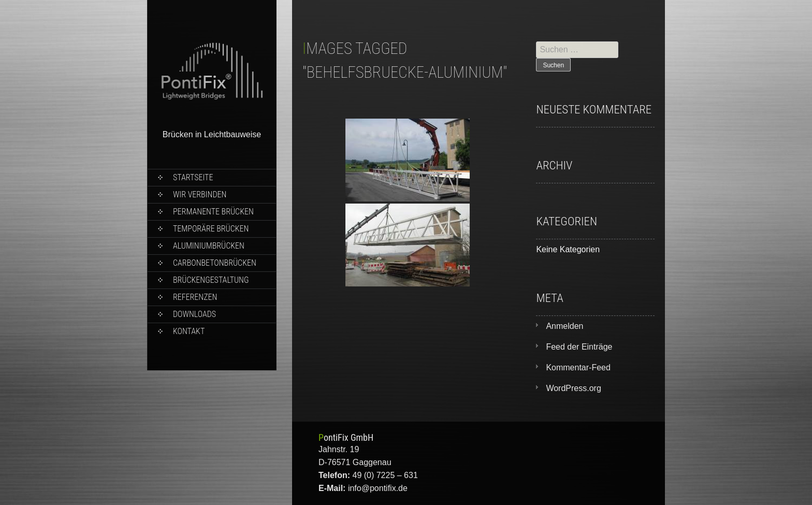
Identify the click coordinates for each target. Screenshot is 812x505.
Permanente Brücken (213, 212)
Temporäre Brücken (211, 229)
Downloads (194, 314)
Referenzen (195, 297)
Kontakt (189, 331)
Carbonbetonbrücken (215, 263)
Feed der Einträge (579, 347)
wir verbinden (200, 194)
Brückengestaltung (211, 280)
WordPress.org (573, 388)
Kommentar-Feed (578, 367)
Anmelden (564, 326)
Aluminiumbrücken (209, 246)
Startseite (193, 177)
